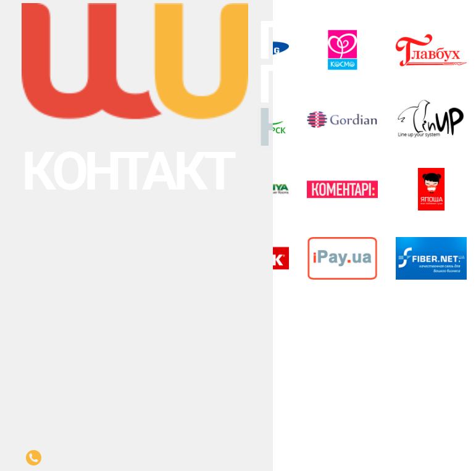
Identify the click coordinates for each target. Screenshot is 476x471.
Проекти (13, 31)
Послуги (13, 24)
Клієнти (13, 37)
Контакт (13, 44)
